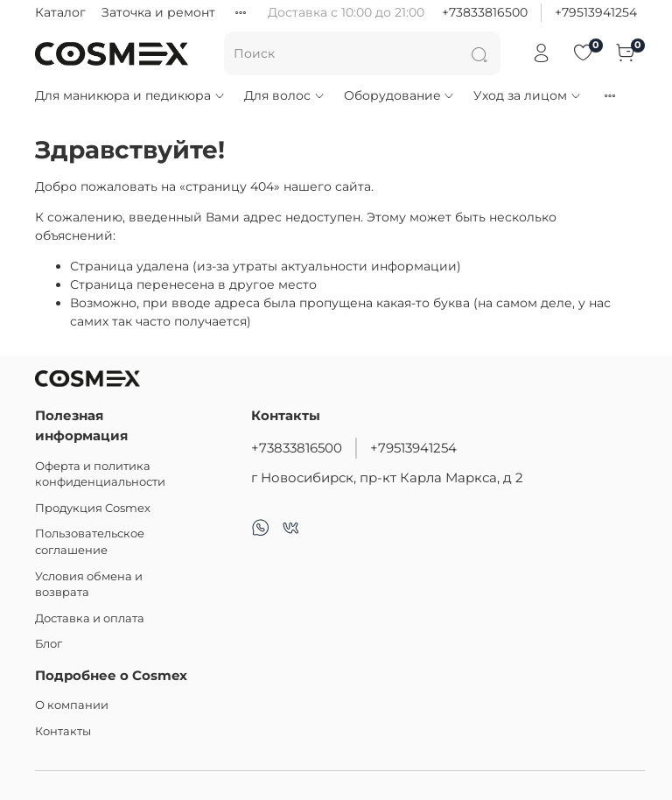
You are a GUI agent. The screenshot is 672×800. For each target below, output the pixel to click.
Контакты (63, 731)
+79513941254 (596, 12)
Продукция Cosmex (93, 508)
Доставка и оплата (90, 618)
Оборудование (400, 95)
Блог (49, 644)
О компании (72, 705)
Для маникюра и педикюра (130, 95)
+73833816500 (485, 12)
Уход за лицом (528, 95)
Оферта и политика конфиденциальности (100, 474)
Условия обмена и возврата (89, 585)
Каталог (60, 12)
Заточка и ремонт (158, 12)
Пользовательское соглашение (90, 542)
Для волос (285, 95)
